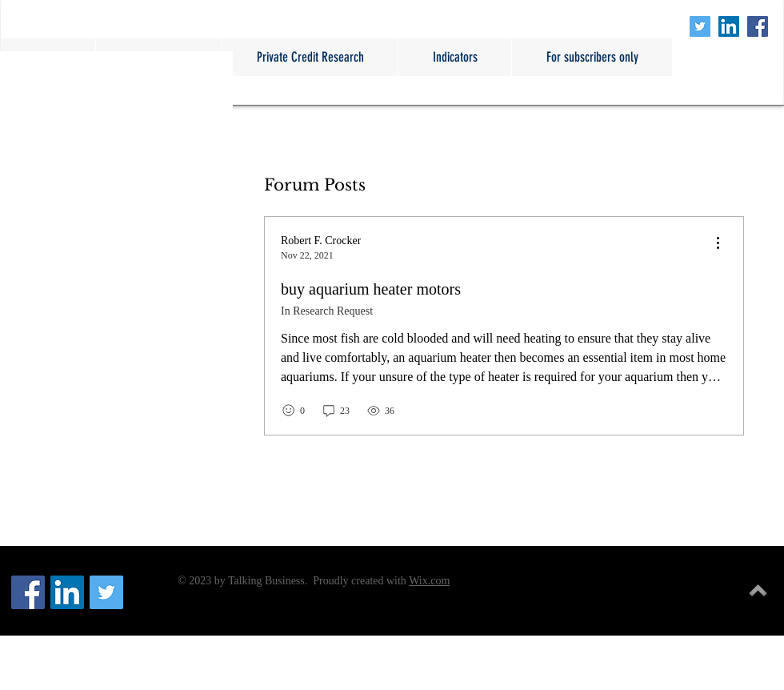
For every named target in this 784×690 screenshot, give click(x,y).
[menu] (718, 244)
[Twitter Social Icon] (700, 26)
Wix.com (429, 581)
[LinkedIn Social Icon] (729, 26)
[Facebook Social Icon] (758, 26)
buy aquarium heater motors (371, 289)
